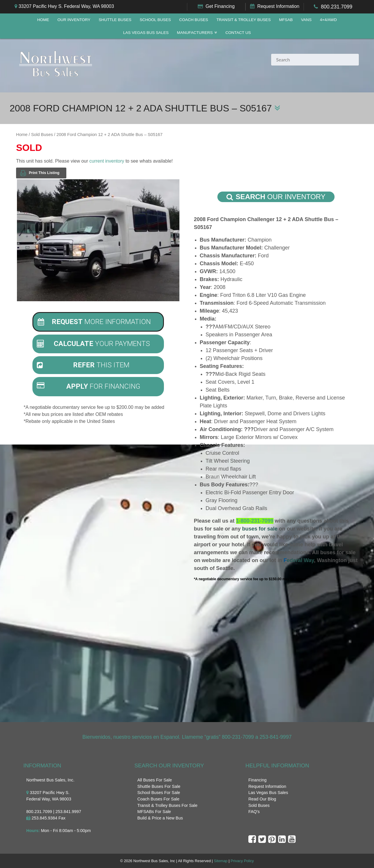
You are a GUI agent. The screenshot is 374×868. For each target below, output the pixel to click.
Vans (306, 20)
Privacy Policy (242, 861)
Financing (257, 780)
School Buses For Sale (159, 793)
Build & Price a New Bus (160, 818)
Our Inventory (74, 20)
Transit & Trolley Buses (244, 20)
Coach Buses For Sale (158, 799)
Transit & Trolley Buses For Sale (167, 805)
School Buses (155, 20)
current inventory (107, 161)
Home (43, 20)
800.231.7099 (337, 7)
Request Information (278, 6)
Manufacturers (195, 33)
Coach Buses (194, 20)
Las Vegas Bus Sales (146, 33)
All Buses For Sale (155, 780)
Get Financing (220, 6)
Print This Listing (40, 173)
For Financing (89, 386)
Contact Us (238, 33)
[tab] (98, 322)
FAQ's (254, 812)
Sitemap (221, 861)
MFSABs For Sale (154, 812)
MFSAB (286, 20)
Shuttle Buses (115, 20)
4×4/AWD (328, 20)
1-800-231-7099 (255, 521)
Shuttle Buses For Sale (159, 786)
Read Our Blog (262, 799)
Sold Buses (42, 135)
